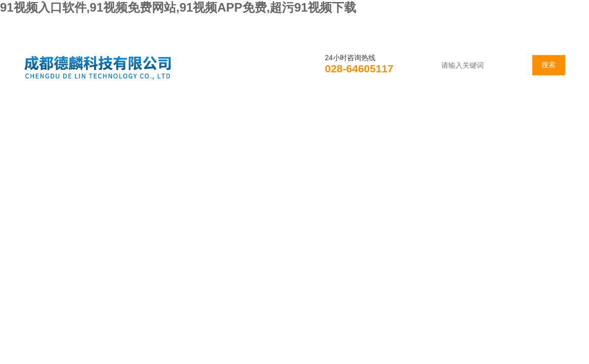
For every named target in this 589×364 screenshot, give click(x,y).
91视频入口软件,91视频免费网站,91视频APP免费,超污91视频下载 (178, 7)
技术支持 (322, 108)
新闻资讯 (183, 108)
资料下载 (392, 108)
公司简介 (113, 108)
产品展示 (253, 108)
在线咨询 (462, 108)
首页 (50, 108)
